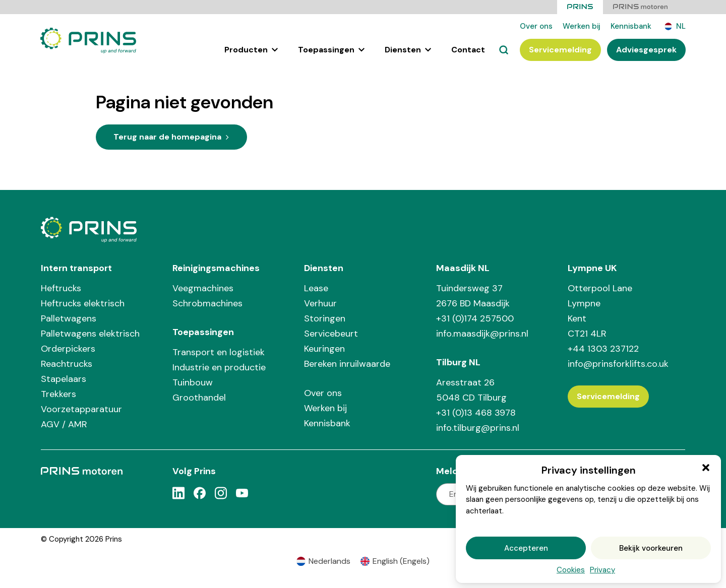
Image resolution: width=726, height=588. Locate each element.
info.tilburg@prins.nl (478, 427)
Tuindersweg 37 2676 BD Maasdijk (473, 295)
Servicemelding (560, 50)
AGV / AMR (64, 424)
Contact (468, 50)
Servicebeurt (331, 333)
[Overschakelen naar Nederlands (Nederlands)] (323, 562)
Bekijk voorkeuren (651, 548)
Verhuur (320, 303)
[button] (706, 468)
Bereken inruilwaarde (347, 363)
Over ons (536, 26)
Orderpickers (68, 348)
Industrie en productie (219, 367)
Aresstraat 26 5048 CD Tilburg (471, 389)
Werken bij (582, 26)
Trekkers (58, 394)
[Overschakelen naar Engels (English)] (395, 562)
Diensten (408, 50)
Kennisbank (631, 26)
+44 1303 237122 (603, 348)
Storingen (325, 318)
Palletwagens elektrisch (90, 333)
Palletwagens (69, 318)
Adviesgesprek (646, 50)
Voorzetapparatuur (81, 409)
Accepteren (526, 548)
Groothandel (199, 397)
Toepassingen (331, 50)
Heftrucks (61, 288)
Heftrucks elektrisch (83, 303)
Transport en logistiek (219, 352)
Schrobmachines (207, 303)
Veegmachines (203, 288)
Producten (251, 50)
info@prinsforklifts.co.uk (618, 363)
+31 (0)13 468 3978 (476, 412)
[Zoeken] (504, 50)
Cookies (571, 570)
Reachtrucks (67, 363)
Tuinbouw (193, 382)
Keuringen (324, 348)
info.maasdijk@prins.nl (482, 333)
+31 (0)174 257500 (475, 318)
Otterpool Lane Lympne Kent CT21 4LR (600, 310)
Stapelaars (64, 378)
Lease (316, 288)
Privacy (602, 570)
